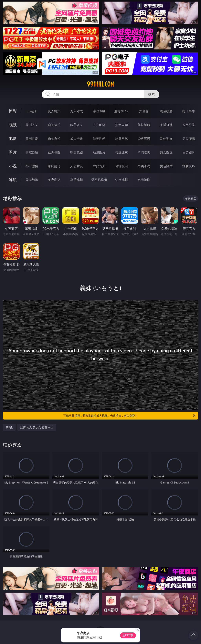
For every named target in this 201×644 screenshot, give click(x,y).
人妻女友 (77, 166)
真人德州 (54, 111)
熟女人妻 (122, 125)
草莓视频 (77, 180)
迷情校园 (122, 166)
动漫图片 (99, 152)
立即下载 (128, 635)
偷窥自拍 (32, 152)
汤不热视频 (99, 180)
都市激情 (32, 166)
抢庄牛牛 (189, 111)
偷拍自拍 (54, 139)
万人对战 (77, 111)
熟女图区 (166, 152)
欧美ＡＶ (77, 125)
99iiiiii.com (100, 84)
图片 (13, 152)
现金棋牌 (166, 111)
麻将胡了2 (121, 111)
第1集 (9, 427)
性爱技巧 (189, 166)
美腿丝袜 (122, 152)
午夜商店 (54, 180)
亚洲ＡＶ (32, 125)
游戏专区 (99, 111)
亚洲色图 (54, 152)
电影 (13, 138)
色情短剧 (144, 180)
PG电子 (32, 111)
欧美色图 (77, 152)
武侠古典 (99, 166)
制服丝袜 (122, 139)
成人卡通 (77, 139)
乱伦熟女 (166, 139)
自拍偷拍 (54, 125)
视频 (13, 125)
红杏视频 (122, 180)
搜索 (152, 94)
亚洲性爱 (32, 139)
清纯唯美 (144, 152)
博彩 (13, 111)
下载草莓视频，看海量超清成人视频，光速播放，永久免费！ (130, 416)
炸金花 (144, 111)
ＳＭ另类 (189, 125)
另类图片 (189, 152)
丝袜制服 (144, 125)
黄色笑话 (166, 166)
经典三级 (144, 139)
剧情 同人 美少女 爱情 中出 (37, 427)
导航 (13, 180)
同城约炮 (32, 180)
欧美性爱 (99, 139)
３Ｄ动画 (99, 125)
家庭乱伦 (54, 166)
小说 (13, 166)
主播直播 (166, 125)
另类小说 (144, 166)
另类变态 (189, 139)
